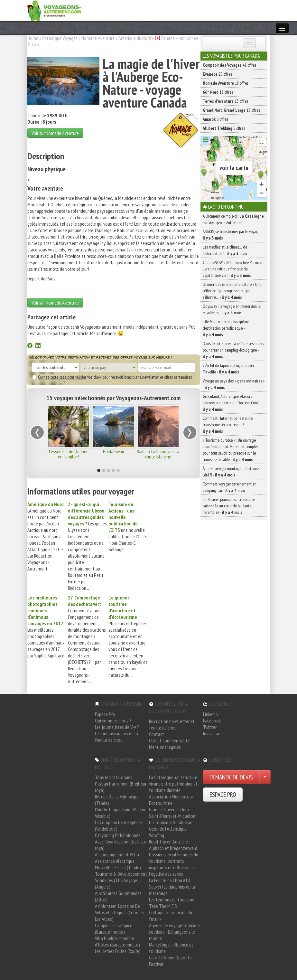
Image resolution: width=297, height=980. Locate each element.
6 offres (215, 119)
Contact (157, 734)
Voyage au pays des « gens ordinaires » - (234, 384)
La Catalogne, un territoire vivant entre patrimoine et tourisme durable (173, 784)
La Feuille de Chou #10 (169, 880)
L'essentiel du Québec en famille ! (69, 454)
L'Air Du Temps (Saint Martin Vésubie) (120, 813)
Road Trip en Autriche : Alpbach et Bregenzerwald (173, 845)
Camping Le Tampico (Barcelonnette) (114, 928)
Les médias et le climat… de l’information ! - (225, 250)
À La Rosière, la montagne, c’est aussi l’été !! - (232, 472)
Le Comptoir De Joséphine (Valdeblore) (118, 825)
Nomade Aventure (98, 38)
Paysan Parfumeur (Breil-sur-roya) (121, 787)
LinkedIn (210, 714)
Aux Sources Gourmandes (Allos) (118, 896)
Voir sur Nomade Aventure (55, 133)
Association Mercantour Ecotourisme (171, 800)
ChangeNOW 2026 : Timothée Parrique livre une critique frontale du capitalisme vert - (233, 269)
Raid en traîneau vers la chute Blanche (158, 454)
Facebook (212, 721)
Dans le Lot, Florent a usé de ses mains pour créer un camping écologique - (233, 350)
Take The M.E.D (163, 906)
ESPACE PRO (223, 795)
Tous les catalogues (114, 777)
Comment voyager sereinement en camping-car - (230, 487)
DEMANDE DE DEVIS (231, 777)
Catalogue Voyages (60, 38)
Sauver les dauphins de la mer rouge (172, 890)
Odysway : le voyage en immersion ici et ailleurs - (232, 309)
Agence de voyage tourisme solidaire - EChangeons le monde (174, 932)
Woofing (157, 835)
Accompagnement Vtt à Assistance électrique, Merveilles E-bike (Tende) (118, 861)
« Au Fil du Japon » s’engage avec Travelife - (229, 369)
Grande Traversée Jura (169, 809)
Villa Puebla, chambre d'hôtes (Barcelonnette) (117, 941)
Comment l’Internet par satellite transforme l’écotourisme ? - (228, 425)
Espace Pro (105, 714)
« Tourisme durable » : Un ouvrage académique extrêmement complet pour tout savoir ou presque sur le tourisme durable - (230, 450)
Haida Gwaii (113, 451)
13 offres (225, 101)
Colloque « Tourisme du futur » (171, 916)
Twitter (210, 727)
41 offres (229, 65)
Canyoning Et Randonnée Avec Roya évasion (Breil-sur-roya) (121, 842)
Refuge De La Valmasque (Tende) (117, 800)
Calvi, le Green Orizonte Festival (170, 961)
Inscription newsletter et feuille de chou (172, 724)
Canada (168, 38)
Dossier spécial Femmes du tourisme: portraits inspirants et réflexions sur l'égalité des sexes (174, 864)
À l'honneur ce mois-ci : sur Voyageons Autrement (233, 219)
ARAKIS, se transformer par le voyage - (232, 235)
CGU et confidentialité (169, 740)
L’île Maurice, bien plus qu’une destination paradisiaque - (226, 328)
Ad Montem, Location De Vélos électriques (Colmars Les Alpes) (119, 912)
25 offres (217, 74)
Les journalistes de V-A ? (117, 727)
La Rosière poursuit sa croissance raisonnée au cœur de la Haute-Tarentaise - (229, 506)
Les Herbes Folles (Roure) (118, 951)
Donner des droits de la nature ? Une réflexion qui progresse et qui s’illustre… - (232, 291)
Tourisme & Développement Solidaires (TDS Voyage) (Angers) (121, 880)
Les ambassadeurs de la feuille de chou (116, 737)
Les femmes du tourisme (172, 900)
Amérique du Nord (135, 38)
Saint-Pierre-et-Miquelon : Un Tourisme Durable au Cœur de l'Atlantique (173, 822)
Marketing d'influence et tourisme (171, 948)
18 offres (226, 83)
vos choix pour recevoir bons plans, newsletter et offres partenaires (112, 377)
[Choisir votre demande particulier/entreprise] (265, 777)
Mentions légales (165, 747)
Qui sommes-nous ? (113, 721)
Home (33, 38)
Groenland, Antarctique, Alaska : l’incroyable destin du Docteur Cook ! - (232, 403)
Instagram (212, 733)
